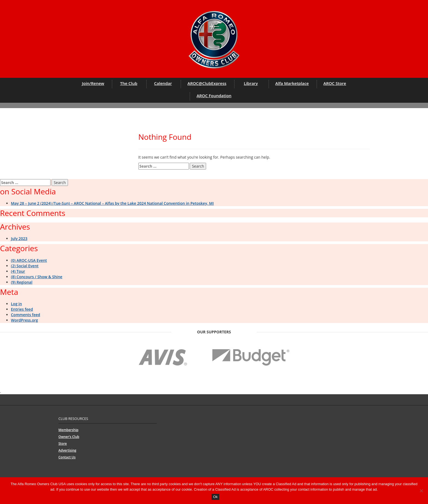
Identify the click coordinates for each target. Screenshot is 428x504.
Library (251, 83)
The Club (129, 83)
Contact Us (67, 457)
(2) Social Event (25, 266)
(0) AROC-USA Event (29, 260)
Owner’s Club (69, 437)
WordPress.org (24, 320)
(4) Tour (18, 271)
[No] (421, 491)
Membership (68, 430)
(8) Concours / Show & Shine (37, 277)
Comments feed (26, 315)
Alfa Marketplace (292, 83)
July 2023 (19, 238)
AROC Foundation (214, 96)
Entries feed (22, 309)
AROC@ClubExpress (207, 83)
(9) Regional (22, 282)
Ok (216, 497)
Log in (16, 304)
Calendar (163, 83)
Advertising (67, 450)
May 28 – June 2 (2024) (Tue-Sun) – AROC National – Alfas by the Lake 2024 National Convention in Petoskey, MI (112, 203)
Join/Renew (93, 83)
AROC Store (335, 83)
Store (63, 444)
